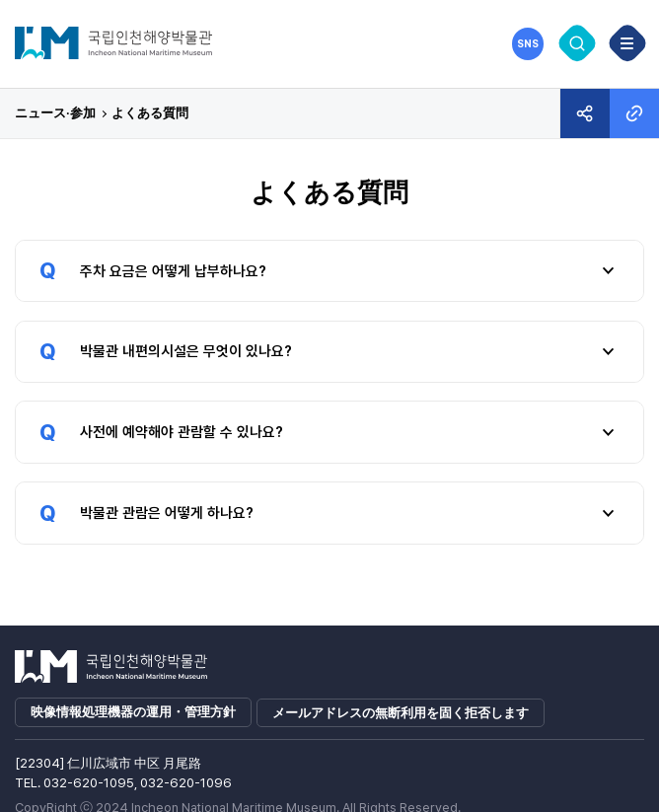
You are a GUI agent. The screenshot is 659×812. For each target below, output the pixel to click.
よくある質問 (150, 113)
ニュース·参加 (55, 113)
